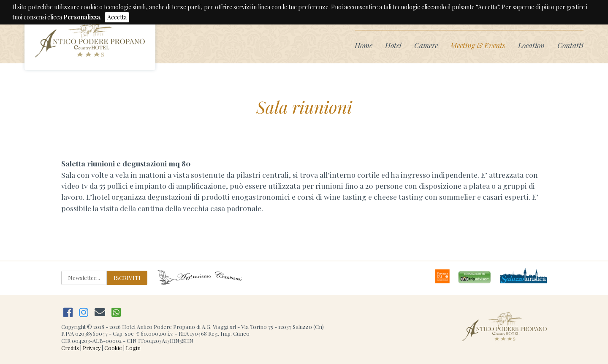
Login (133, 348)
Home (364, 45)
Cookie (113, 348)
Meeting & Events (478, 45)
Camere (426, 45)
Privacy (92, 348)
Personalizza (82, 17)
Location (531, 45)
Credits (70, 348)
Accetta (117, 17)
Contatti (570, 45)
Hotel (393, 45)
